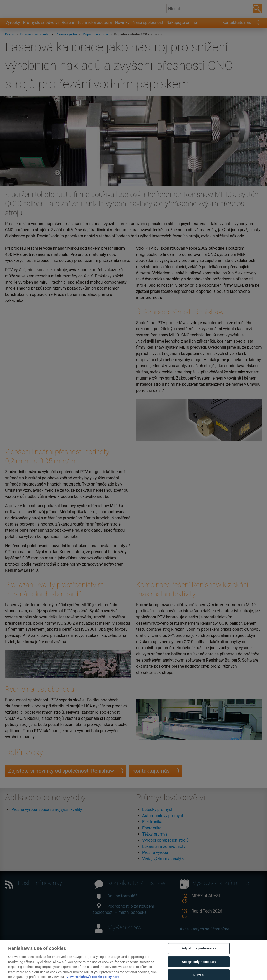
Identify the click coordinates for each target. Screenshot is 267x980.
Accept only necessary (199, 970)
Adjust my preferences (199, 957)
